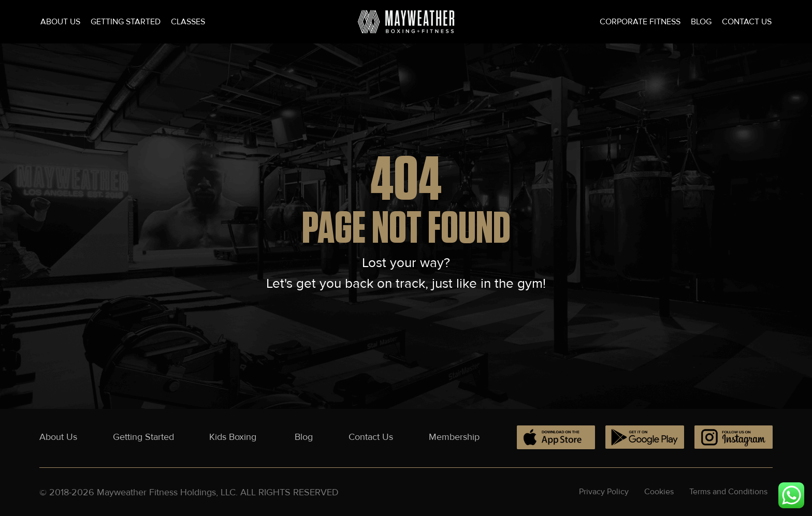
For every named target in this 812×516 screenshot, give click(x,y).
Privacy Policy (604, 492)
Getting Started (126, 22)
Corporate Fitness (640, 22)
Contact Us (747, 22)
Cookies (659, 492)
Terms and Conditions (728, 492)
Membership (454, 437)
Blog (701, 22)
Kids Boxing (234, 437)
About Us (60, 22)
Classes (188, 22)
